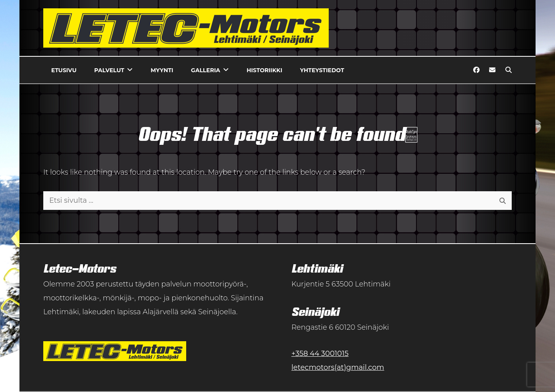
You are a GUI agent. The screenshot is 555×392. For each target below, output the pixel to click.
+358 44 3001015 (320, 354)
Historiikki (264, 70)
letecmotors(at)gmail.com (338, 367)
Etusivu (64, 70)
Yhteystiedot (322, 70)
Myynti (162, 70)
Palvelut (109, 70)
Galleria (205, 70)
